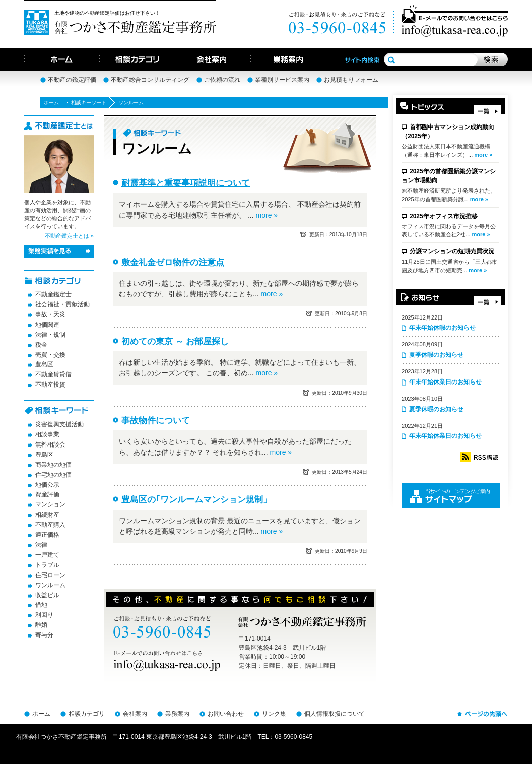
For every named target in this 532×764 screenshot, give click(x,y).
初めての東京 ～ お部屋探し (175, 341)
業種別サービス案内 (282, 80)
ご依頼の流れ (222, 80)
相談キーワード (89, 103)
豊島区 (44, 364)
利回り (44, 615)
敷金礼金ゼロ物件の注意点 (173, 262)
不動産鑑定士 (53, 294)
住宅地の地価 (53, 475)
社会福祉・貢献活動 (62, 304)
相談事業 (47, 434)
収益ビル (47, 595)
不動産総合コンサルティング (150, 80)
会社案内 (135, 714)
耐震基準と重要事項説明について (186, 183)
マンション (50, 504)
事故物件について (156, 421)
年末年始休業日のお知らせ (445, 382)
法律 (41, 545)
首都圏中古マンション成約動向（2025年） (448, 132)
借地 (41, 605)
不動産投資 (50, 385)
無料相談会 (50, 444)
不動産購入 (50, 525)
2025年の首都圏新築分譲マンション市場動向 (449, 176)
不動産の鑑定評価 (72, 80)
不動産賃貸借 (53, 374)
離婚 (41, 625)
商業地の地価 (53, 465)
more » (483, 155)
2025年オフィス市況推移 (444, 216)
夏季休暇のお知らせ (436, 355)
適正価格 (47, 535)
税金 (41, 345)
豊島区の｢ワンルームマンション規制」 (196, 500)
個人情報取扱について (335, 714)
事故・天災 (50, 314)
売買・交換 (50, 355)
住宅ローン (50, 575)
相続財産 (47, 515)
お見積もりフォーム (351, 80)
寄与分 (44, 635)
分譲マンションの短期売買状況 (452, 251)
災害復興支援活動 (59, 424)
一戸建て (47, 555)
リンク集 (274, 714)
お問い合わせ (226, 714)
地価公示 (47, 485)
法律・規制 (50, 335)
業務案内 (177, 714)
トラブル (47, 565)
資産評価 (47, 494)
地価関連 (47, 325)
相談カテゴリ (87, 714)
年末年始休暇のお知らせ (442, 328)
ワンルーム (50, 585)
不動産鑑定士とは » (69, 236)
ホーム (51, 103)
